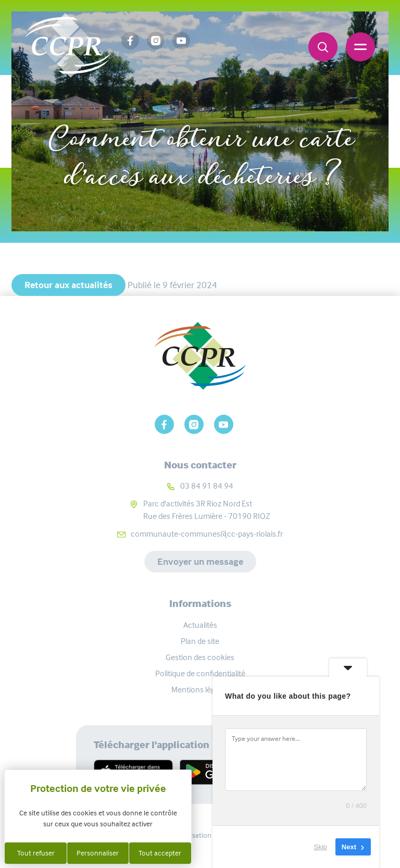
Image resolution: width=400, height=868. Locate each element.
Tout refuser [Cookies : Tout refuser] (36, 853)
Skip (321, 847)
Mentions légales (200, 690)
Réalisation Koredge (200, 835)
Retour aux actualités (68, 285)
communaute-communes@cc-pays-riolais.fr (207, 534)
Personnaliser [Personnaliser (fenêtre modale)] (98, 853)
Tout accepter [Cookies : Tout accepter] (160, 853)
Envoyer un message (200, 562)
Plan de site (200, 641)
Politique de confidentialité (200, 673)
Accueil (42, 105)
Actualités (102, 105)
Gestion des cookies (200, 657)
